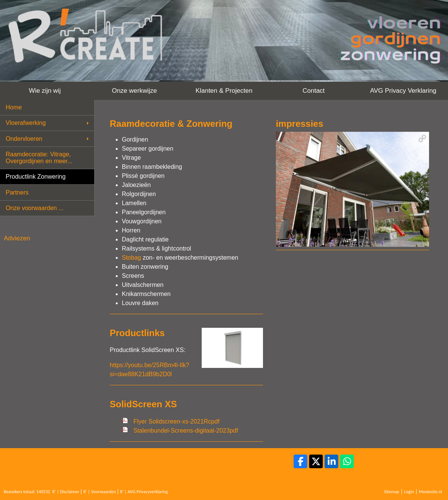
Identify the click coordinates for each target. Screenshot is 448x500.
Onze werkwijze (135, 91)
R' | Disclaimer (66, 492)
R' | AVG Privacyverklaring (144, 492)
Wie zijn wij (45, 91)
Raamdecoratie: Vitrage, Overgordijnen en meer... (39, 158)
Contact (313, 91)
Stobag (131, 258)
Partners (17, 192)
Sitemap (392, 492)
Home (14, 107)
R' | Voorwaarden (100, 492)
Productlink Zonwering (36, 177)
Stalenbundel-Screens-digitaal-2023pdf (186, 431)
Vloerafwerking (26, 123)
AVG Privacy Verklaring (403, 91)
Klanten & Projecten (224, 91)
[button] (422, 139)
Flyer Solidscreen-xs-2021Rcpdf (176, 421)
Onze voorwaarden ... (35, 208)
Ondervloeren (24, 139)
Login (409, 492)
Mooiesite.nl (430, 492)
